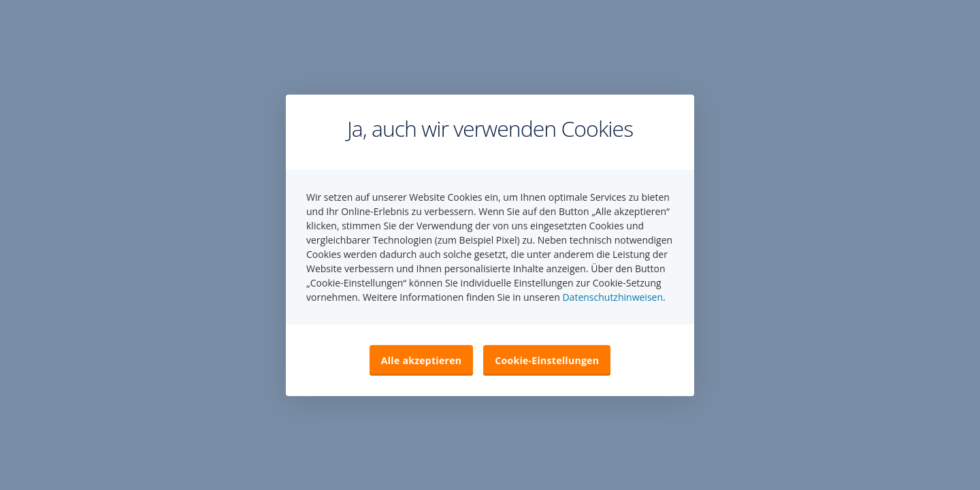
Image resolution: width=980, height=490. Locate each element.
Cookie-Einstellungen (547, 360)
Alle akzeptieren (421, 360)
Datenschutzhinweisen (612, 297)
